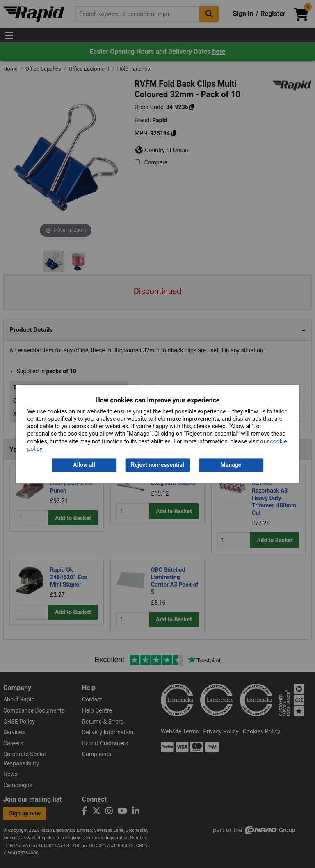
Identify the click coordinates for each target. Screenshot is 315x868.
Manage (231, 465)
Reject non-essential (157, 465)
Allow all (84, 465)
